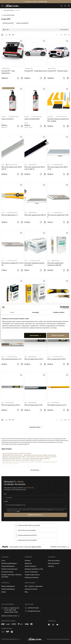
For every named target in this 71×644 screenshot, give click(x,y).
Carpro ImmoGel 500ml (32, 119)
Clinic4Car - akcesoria (51, 117)
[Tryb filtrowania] (2, 35)
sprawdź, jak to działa (58, 547)
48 (13, 35)
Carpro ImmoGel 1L (8, 119)
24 (6, 35)
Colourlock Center (7, 572)
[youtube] (57, 625)
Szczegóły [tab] (35, 312)
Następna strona (35, 427)
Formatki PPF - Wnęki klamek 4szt (35, 71)
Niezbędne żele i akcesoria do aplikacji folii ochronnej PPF (23, 460)
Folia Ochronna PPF (8, 23)
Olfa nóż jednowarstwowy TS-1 (12, 359)
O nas (3, 561)
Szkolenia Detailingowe (9, 563)
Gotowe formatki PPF (22, 23)
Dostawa (28, 561)
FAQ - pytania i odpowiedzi (34, 586)
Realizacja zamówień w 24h (34, 569)
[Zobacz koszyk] (69, 6)
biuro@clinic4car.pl (34, 611)
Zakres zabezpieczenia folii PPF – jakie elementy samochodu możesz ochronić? (30, 457)
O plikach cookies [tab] (59, 312)
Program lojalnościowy (32, 575)
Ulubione (51, 566)
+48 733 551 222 (33, 608)
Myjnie (4, 592)
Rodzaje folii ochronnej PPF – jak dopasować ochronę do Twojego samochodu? (30, 455)
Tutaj (48, 510)
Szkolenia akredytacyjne (9, 569)
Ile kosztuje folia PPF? (11, 464)
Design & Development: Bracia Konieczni (58, 639)
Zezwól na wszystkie (58, 335)
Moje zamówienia (54, 563)
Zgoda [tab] (12, 312)
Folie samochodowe (9, 15)
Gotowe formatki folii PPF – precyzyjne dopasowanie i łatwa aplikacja (27, 458)
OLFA (3, 165)
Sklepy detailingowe (8, 586)
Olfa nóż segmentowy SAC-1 (11, 405)
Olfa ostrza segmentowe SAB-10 (35, 215)
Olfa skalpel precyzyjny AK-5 (57, 405)
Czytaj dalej (35, 470)
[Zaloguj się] (65, 6)
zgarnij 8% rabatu (34, 515)
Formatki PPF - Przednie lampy (57, 71)
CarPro (4, 117)
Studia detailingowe (8, 589)
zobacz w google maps (9, 616)
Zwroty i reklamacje (31, 572)
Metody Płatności (30, 566)
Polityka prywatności (32, 577)
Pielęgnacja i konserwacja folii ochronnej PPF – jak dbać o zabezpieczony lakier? (31, 462)
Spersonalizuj (35, 335)
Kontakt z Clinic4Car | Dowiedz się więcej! (11, 576)
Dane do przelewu (54, 561)
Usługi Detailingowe (8, 566)
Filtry (6, 30)
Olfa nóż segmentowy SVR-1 (57, 359)
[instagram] (53, 625)
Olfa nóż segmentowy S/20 (33, 405)
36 (10, 35)
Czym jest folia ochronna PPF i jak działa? (18, 453)
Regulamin (28, 563)
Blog (26, 592)
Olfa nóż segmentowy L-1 (10, 215)
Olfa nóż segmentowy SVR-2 (34, 359)
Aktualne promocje (31, 589)
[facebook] (49, 625)
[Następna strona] (68, 35)
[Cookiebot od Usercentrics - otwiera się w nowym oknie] (61, 307)
